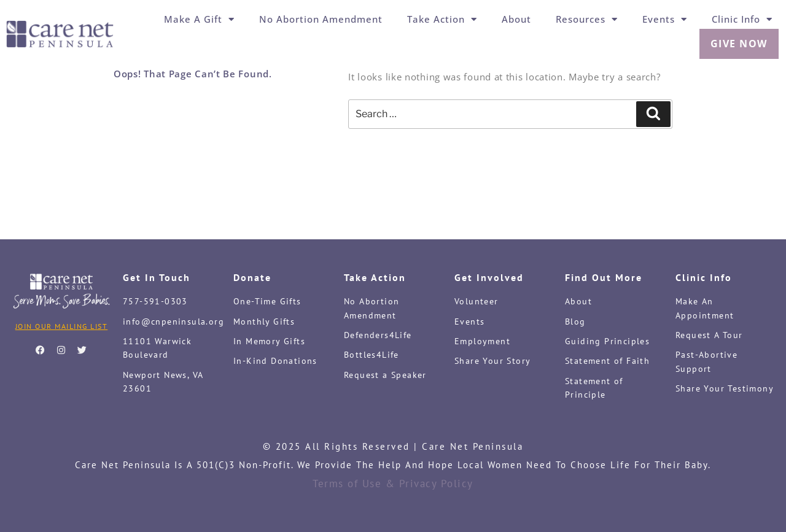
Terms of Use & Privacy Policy (393, 484)
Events (665, 19)
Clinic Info (742, 19)
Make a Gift (199, 19)
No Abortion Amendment (321, 19)
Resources (587, 19)
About (516, 19)
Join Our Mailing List (62, 326)
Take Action (442, 19)
